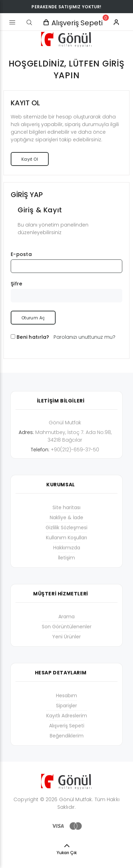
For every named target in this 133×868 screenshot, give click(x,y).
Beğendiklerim (67, 736)
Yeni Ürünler (66, 637)
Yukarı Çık (67, 853)
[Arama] (29, 23)
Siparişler (66, 706)
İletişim (66, 558)
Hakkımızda (67, 548)
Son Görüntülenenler (67, 627)
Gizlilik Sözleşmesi (66, 528)
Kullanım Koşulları (66, 538)
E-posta (21, 254)
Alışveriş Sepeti (67, 726)
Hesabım (66, 696)
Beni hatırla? (33, 337)
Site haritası (66, 507)
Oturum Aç (33, 318)
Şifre (16, 284)
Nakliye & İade (66, 517)
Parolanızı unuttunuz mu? (84, 337)
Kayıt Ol (30, 159)
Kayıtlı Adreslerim (67, 716)
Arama (66, 617)
